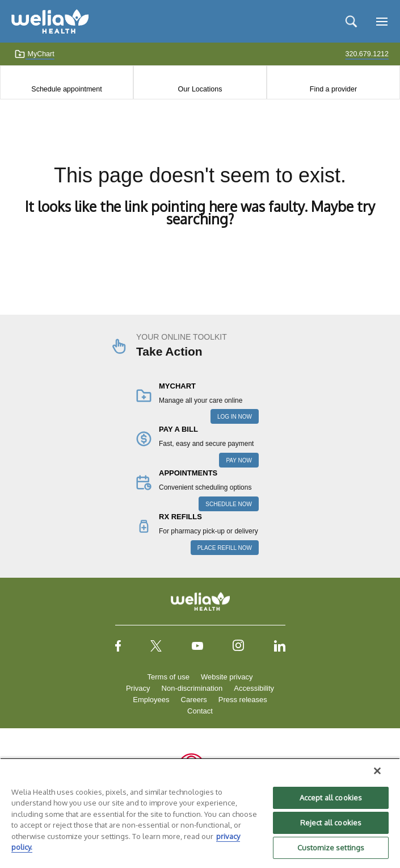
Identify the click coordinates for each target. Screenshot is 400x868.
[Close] (377, 771)
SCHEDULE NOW (229, 504)
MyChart (34, 54)
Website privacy (227, 677)
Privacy (138, 688)
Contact (200, 711)
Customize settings (331, 848)
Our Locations (200, 89)
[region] (200, 813)
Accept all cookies (331, 798)
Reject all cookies (331, 823)
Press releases (243, 700)
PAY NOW (239, 460)
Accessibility (254, 688)
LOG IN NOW (235, 417)
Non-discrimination (192, 688)
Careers (194, 700)
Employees (151, 700)
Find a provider (333, 89)
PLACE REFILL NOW (225, 548)
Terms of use (169, 677)
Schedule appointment (66, 89)
